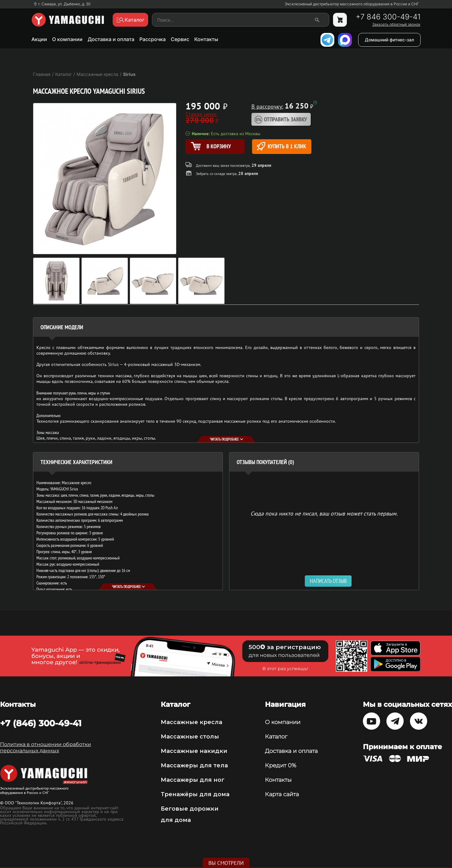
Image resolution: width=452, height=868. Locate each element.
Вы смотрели (226, 863)
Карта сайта (282, 794)
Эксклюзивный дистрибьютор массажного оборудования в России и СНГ (352, 4)
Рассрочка (153, 39)
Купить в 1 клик (281, 146)
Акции (39, 39)
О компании (67, 39)
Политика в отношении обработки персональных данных (46, 747)
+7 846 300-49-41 (388, 17)
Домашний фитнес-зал (389, 40)
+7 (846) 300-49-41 (41, 723)
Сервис (180, 39)
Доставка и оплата (111, 39)
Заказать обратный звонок (396, 24)
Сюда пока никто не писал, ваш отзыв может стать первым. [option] (324, 513)
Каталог (276, 737)
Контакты (206, 39)
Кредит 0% (281, 765)
